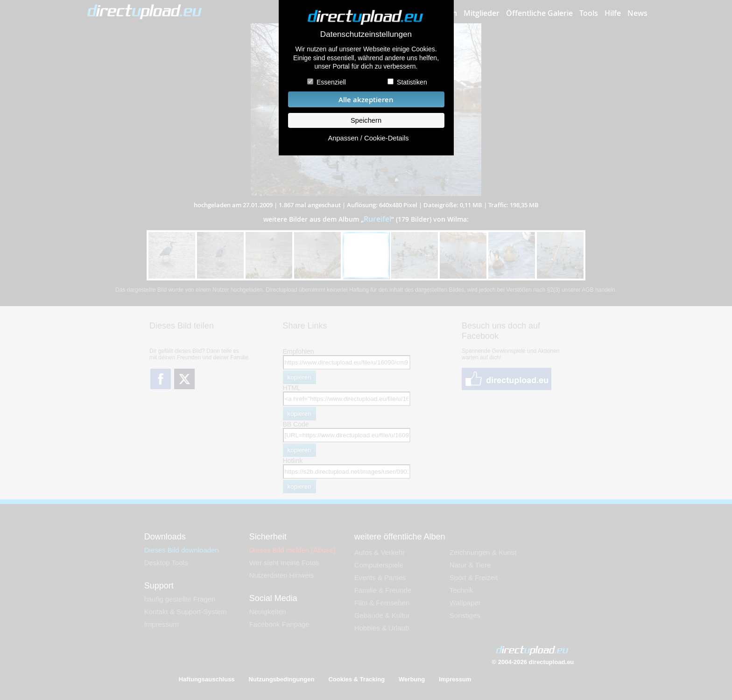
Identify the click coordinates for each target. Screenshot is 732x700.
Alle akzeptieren (366, 100)
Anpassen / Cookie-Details (368, 138)
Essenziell (331, 82)
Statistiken (412, 82)
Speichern (366, 120)
